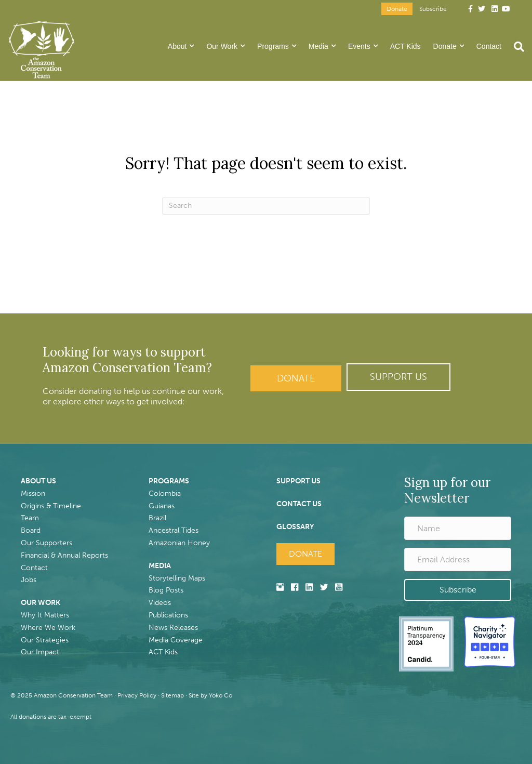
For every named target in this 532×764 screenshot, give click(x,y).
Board (31, 530)
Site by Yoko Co (210, 695)
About (177, 46)
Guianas (162, 506)
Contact (489, 46)
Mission (33, 493)
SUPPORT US (298, 481)
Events (359, 46)
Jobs (29, 580)
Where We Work (48, 628)
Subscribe (433, 9)
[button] (398, 377)
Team (30, 518)
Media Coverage (176, 640)
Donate (397, 9)
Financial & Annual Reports (64, 555)
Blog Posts (166, 590)
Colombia (165, 493)
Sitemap (172, 695)
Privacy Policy (137, 695)
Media (318, 46)
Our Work (222, 46)
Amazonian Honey (179, 543)
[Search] (516, 47)
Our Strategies (45, 640)
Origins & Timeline (51, 506)
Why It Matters (45, 615)
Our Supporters (46, 543)
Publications (168, 615)
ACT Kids (405, 46)
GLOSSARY (295, 527)
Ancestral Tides (174, 530)
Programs (273, 46)
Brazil (157, 518)
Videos (160, 603)
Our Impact (40, 652)
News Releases (173, 628)
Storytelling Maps (177, 578)
